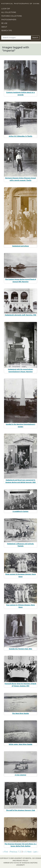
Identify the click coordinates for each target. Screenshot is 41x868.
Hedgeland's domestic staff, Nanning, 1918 (21, 315)
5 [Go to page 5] (26, 852)
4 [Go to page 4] (24, 852)
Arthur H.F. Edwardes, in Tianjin (20, 136)
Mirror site (8, 863)
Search (35, 38)
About (4, 27)
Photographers (9, 20)
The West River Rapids (20, 713)
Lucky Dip (6, 9)
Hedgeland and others (20, 246)
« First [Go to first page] (5, 852)
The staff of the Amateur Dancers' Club (20, 810)
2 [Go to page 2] (20, 852)
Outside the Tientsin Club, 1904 (20, 649)
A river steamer (20, 775)
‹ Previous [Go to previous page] (13, 852)
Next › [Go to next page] (30, 852)
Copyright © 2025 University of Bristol (16, 858)
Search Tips (7, 31)
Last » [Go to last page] (36, 852)
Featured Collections (12, 16)
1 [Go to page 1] (18, 852)
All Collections (9, 12)
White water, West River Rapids (20, 744)
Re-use (4, 23)
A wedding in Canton (20, 511)
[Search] (16, 38)
